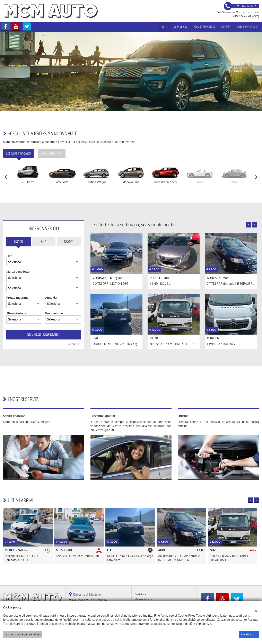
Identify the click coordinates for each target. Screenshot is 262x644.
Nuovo (69, 242)
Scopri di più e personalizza (23, 634)
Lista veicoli (181, 27)
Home (165, 27)
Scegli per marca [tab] (52, 154)
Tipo (9, 256)
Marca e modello (18, 272)
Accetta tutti (249, 634)
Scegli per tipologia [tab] (19, 154)
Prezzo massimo (17, 297)
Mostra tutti (75, 344)
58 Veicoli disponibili (44, 334)
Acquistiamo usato (204, 27)
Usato (19, 242)
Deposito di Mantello (87, 594)
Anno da (51, 297)
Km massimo (54, 313)
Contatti (226, 27)
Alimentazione (16, 313)
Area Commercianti (248, 27)
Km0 (44, 242)
